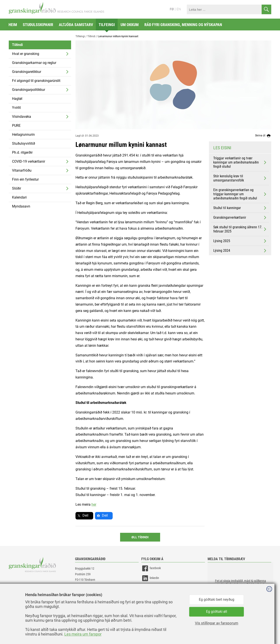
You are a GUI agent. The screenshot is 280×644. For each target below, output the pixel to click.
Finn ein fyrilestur (25, 179)
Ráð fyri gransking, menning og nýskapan (183, 25)
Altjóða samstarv (76, 25)
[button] (240, 584)
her (94, 504)
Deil (85, 515)
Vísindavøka (22, 117)
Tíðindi (17, 45)
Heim (13, 25)
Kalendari (19, 197)
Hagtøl (17, 99)
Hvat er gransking (26, 54)
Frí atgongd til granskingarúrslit (36, 81)
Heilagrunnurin (23, 135)
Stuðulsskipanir (38, 25)
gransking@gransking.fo (90, 592)
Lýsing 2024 (240, 251)
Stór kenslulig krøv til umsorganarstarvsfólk (240, 178)
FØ (172, 9)
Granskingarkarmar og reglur (34, 63)
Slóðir (17, 188)
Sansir (268, 631)
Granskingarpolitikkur (29, 90)
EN (179, 9)
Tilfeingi (107, 25)
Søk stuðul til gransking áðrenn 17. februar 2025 (240, 229)
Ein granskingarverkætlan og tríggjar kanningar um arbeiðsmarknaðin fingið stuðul (240, 194)
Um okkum (130, 25)
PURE (16, 126)
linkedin (150, 578)
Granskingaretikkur (27, 72)
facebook (151, 568)
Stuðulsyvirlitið (24, 143)
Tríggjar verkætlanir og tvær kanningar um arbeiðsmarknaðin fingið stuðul (240, 162)
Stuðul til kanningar (240, 208)
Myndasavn (21, 206)
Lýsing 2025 (240, 241)
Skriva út (263, 136)
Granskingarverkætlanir (240, 218)
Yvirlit (16, 108)
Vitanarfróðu (22, 170)
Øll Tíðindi (140, 537)
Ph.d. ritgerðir (22, 152)
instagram (152, 588)
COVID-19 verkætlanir (29, 161)
